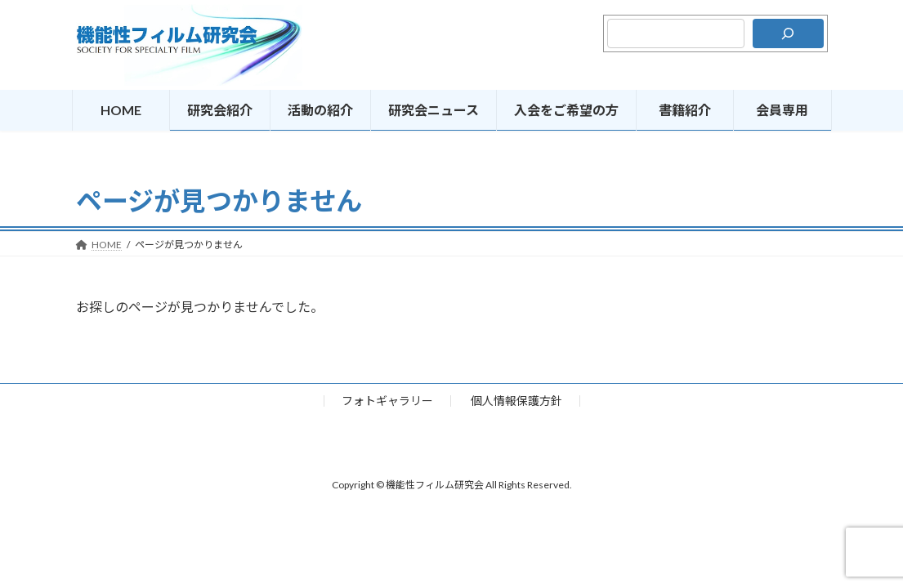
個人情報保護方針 (516, 401)
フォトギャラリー (387, 401)
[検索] (788, 33)
